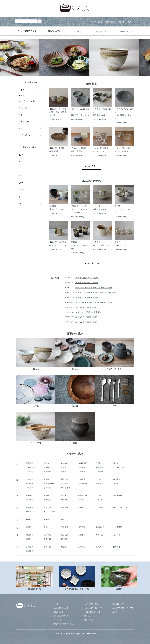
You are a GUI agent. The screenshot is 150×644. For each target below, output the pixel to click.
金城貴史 (30, 484)
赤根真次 (47, 463)
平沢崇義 (65, 527)
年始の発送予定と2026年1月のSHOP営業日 (94, 288)
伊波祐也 (47, 467)
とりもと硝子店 (50, 512)
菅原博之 (30, 500)
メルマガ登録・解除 (91, 604)
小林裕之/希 (66, 488)
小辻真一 (30, 488)
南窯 (28, 539)
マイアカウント (97, 22)
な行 (21, 183)
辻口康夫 (99, 507)
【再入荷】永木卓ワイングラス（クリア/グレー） (79, 209)
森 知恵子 (65, 539)
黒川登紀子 (83, 484)
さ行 (21, 169)
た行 (21, 176)
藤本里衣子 (100, 527)
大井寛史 (99, 467)
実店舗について (103, 32)
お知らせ (87, 616)
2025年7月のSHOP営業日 (86, 317)
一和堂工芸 (31, 467)
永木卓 (64, 467)
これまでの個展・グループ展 (123, 608)
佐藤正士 (65, 495)
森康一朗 (47, 539)
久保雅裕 (65, 484)
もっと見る (90, 166)
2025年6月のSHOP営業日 (86, 322)
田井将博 (30, 507)
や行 (21, 203)
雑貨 (21, 128)
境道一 (46, 495)
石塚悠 (116, 463)
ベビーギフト (25, 135)
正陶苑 (81, 500)
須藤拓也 (65, 500)
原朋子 (29, 527)
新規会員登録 (110, 22)
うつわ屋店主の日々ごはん (75, 634)
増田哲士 (30, 535)
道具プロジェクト (120, 507)
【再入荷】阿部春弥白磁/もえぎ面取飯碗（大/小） (58, 112)
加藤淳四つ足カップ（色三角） (79, 245)
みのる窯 (99, 535)
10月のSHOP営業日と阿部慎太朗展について (94, 302)
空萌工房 (99, 500)
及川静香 (82, 467)
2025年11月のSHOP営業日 (87, 298)
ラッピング (125, 32)
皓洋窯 (116, 484)
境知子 (29, 495)
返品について (58, 612)
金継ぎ (115, 612)
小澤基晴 (82, 472)
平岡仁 (46, 527)
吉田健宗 (30, 551)
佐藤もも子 (83, 495)
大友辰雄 (47, 472)
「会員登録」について (92, 612)
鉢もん (22, 90)
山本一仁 (47, 547)
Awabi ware (66, 463)
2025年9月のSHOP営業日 (86, 307)
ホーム (56, 604)
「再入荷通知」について (93, 608)
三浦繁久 (82, 535)
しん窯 (98, 495)
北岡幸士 (99, 479)
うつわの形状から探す (27, 31)
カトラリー (24, 122)
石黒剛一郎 (100, 463)
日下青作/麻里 (49, 484)
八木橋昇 (30, 547)
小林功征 (47, 488)
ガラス (22, 115)
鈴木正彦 (47, 500)
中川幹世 (30, 519)
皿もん (22, 96)
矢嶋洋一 (65, 547)
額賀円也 (65, 519)
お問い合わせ (89, 620)
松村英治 (47, 535)
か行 (21, 162)
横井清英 (117, 547)
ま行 (21, 197)
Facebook (92, 634)
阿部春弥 (30, 463)
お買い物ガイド (78, 32)
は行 (21, 190)
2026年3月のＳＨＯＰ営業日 (87, 278)
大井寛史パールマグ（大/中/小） (123, 209)
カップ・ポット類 (27, 101)
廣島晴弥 (82, 527)
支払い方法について (61, 616)
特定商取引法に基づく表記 (63, 624)
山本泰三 (82, 547)
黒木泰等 (99, 484)
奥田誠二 (65, 472)
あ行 (21, 155)
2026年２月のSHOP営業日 (87, 283)
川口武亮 (82, 479)
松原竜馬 (65, 535)
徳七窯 (29, 512)
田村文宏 (82, 507)
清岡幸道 (117, 479)
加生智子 (30, 479)
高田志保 (65, 507)
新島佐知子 (117, 495)
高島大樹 (47, 507)
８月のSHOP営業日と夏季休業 (88, 312)
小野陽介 (99, 472)
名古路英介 (48, 519)
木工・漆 (23, 108)
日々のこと (57, 634)
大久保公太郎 (118, 467)
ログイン (122, 22)
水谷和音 (117, 535)
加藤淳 (46, 479)
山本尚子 (99, 547)
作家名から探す (54, 31)
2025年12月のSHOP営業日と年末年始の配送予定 (96, 293)
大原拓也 (30, 472)
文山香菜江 (117, 527)
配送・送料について (61, 608)
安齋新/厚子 (83, 463)
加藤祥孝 (65, 479)
